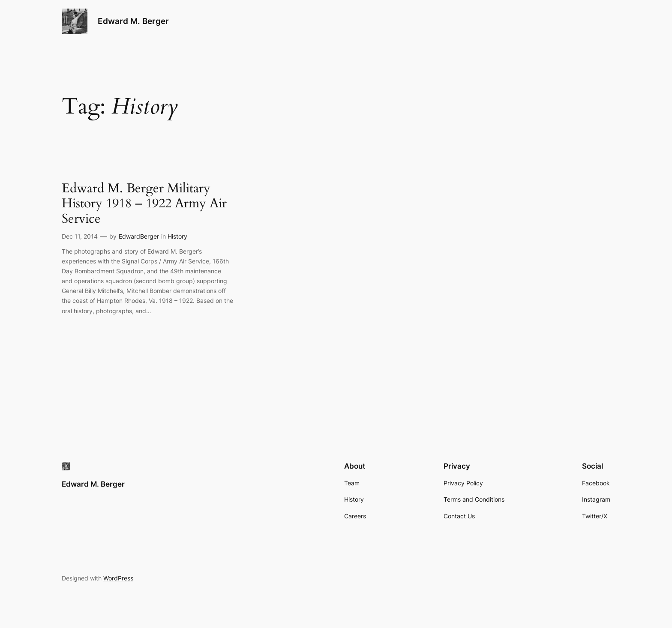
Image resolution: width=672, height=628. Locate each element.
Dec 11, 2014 (80, 236)
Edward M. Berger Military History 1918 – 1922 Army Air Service (144, 204)
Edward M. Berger (133, 21)
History (177, 236)
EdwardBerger (139, 236)
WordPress (118, 578)
